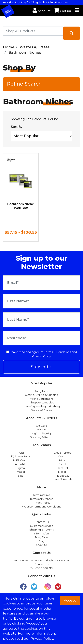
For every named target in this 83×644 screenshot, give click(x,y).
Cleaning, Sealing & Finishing (42, 406)
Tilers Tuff (62, 468)
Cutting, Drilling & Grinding (41, 395)
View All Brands (62, 479)
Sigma (21, 468)
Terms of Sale (41, 495)
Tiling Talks (42, 537)
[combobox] (33, 31)
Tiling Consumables (41, 402)
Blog (41, 541)
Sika (21, 476)
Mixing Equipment (41, 399)
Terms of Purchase (41, 499)
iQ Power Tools (21, 456)
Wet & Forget (62, 453)
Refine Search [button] (24, 84)
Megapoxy (62, 476)
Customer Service (42, 526)
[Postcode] (41, 338)
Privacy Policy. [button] (42, 638)
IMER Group (21, 460)
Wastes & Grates (42, 410)
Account (41, 11)
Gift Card (41, 426)
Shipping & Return (41, 437)
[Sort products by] (41, 136)
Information (41, 533)
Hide (62, 460)
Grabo (62, 456)
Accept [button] (70, 600)
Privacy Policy (41, 356)
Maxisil (62, 472)
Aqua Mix (21, 464)
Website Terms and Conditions (41, 507)
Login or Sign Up (41, 433)
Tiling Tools (41, 391)
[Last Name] (41, 320)
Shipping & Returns (41, 530)
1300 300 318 (44, 568)
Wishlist (42, 429)
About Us (41, 545)
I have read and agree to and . (42, 354)
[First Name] (41, 301)
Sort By (17, 127)
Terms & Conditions (58, 352)
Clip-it (62, 464)
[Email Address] (41, 283)
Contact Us (42, 522)
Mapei (21, 472)
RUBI (21, 453)
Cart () (62, 11)
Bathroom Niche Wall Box (21, 206)
